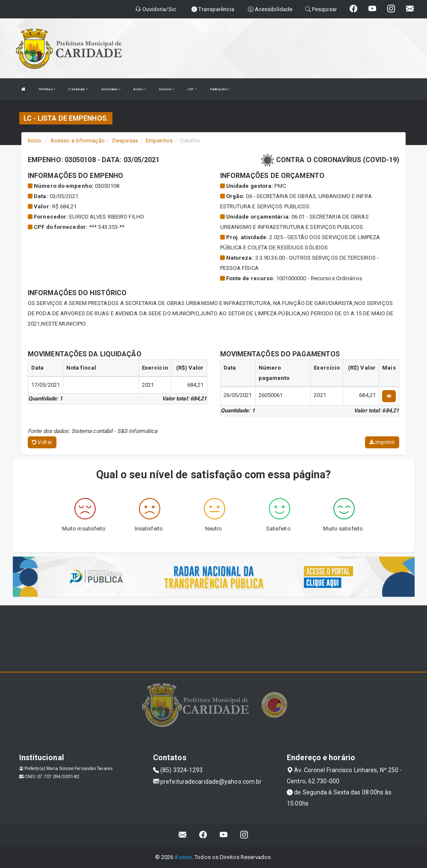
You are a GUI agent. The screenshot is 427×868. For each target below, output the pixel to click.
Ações (140, 89)
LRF (192, 89)
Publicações (220, 89)
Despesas (125, 141)
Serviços (166, 89)
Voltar (42, 442)
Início (35, 141)
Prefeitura (47, 89)
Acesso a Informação (78, 141)
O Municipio (78, 89)
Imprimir (382, 442)
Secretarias (111, 89)
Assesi (183, 857)
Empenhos (159, 141)
